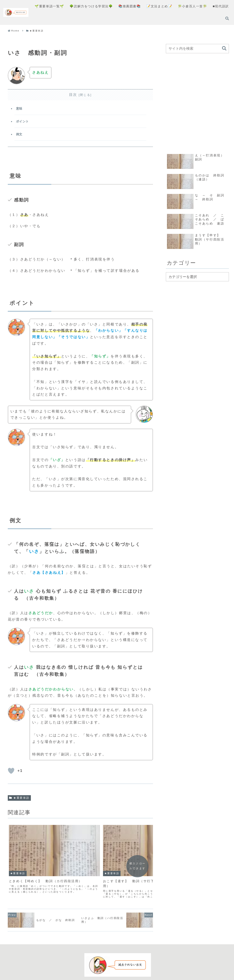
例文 (20, 136)
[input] (197, 49)
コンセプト (77, 961)
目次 (73, 95)
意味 (20, 109)
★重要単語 (19, 801)
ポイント (23, 123)
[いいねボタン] (11, 774)
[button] (224, 48)
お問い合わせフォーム (148, 961)
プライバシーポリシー (108, 961)
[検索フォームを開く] (227, 18)
